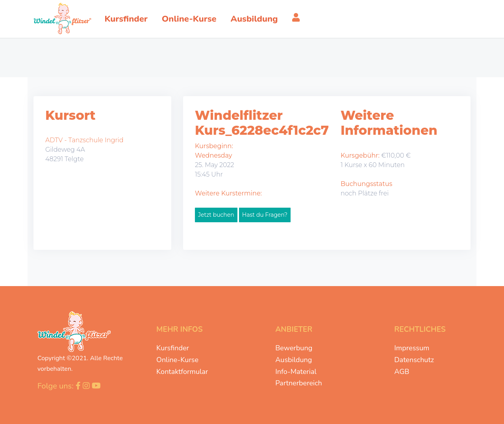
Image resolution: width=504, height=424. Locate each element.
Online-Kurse (177, 360)
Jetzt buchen (216, 215)
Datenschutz (414, 360)
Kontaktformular (182, 372)
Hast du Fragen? (265, 215)
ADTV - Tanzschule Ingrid (84, 140)
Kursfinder (173, 348)
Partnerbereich (299, 383)
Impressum (412, 348)
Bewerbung (294, 348)
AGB (402, 372)
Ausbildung (294, 360)
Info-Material (296, 372)
